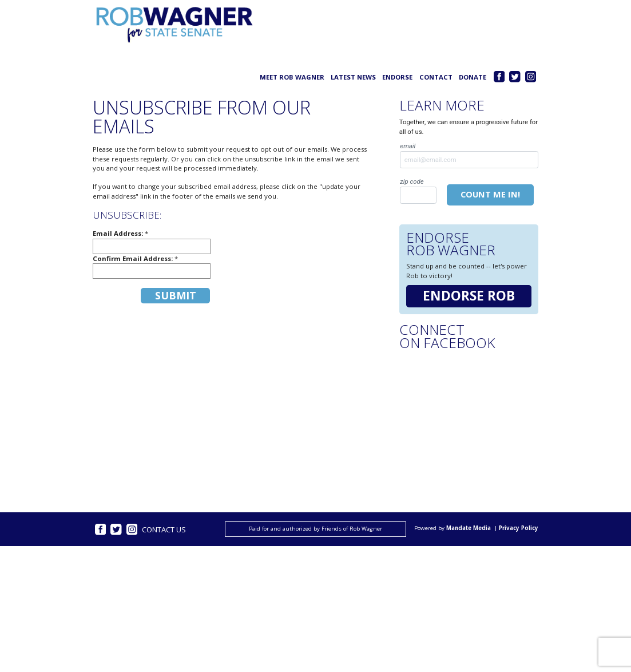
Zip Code (418, 191)
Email (469, 155)
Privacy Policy (519, 529)
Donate (473, 77)
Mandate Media (469, 529)
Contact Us (164, 529)
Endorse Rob (469, 296)
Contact (436, 77)
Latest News (353, 77)
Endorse (397, 77)
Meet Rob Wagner (292, 77)
